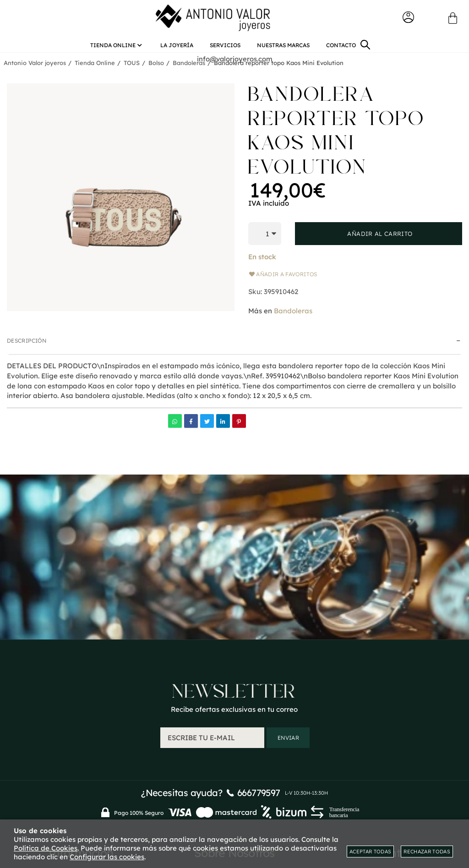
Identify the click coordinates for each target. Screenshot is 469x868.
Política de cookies (234, 766)
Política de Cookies (46, 848)
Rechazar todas (427, 852)
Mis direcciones (389, 753)
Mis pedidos (388, 726)
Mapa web (81, 753)
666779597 (259, 631)
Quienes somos (234, 713)
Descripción (27, 343)
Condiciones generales (80, 740)
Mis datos (388, 740)
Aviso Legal (234, 740)
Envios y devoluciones (81, 726)
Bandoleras (293, 313)
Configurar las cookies (107, 857)
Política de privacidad (234, 753)
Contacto (80, 713)
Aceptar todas (370, 852)
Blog (234, 726)
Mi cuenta (388, 713)
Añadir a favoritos (283, 277)
